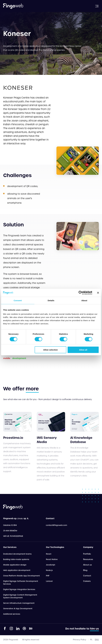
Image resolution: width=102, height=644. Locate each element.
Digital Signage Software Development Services (21, 583)
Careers (87, 581)
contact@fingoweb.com (56, 525)
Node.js (49, 570)
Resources (88, 559)
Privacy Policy (80, 640)
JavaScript (51, 565)
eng (97, 640)
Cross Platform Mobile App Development (21, 576)
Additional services (12, 614)
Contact (87, 576)
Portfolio (87, 554)
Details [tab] (51, 300)
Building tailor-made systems (16, 559)
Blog (85, 570)
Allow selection (51, 350)
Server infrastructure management (19, 603)
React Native (52, 559)
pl (91, 640)
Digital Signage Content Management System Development (20, 596)
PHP (48, 576)
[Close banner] (98, 293)
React (49, 554)
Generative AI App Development (18, 609)
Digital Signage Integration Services (19, 589)
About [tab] (84, 300)
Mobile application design (15, 565)
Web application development (17, 570)
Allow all (83, 350)
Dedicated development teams (17, 554)
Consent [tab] (18, 300)
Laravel (49, 581)
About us (87, 565)
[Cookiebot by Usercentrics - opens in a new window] (81, 293)
